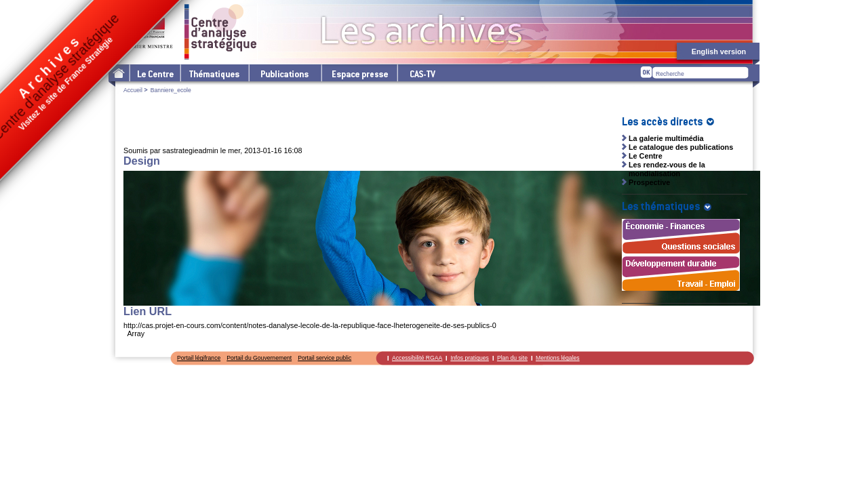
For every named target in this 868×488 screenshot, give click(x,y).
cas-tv (422, 73)
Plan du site (512, 358)
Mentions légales (558, 358)
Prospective (649, 182)
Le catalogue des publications (681, 147)
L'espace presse (359, 73)
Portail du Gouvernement (259, 358)
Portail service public (324, 358)
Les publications (284, 73)
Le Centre (154, 73)
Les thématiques (214, 73)
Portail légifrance (199, 358)
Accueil (133, 90)
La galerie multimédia (666, 138)
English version (719, 52)
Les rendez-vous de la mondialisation (667, 169)
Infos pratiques (470, 358)
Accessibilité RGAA (417, 358)
